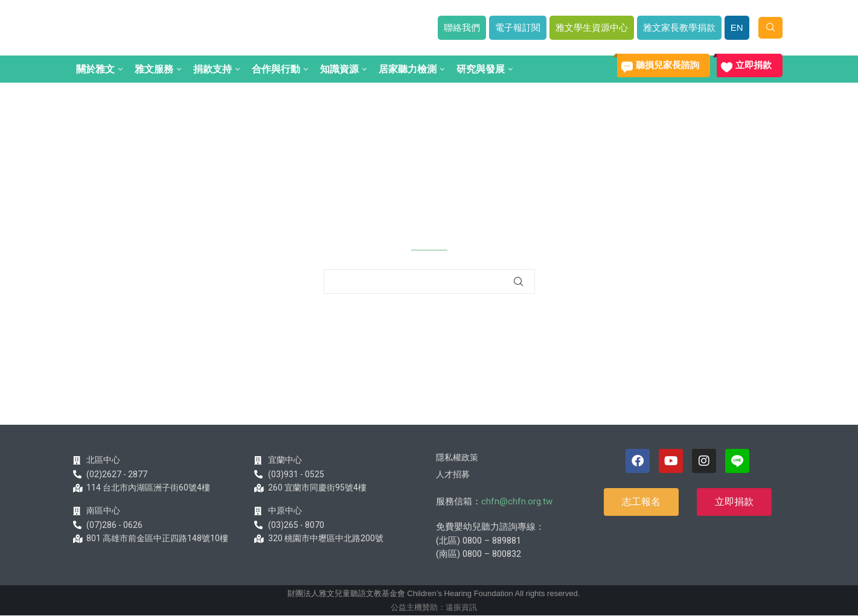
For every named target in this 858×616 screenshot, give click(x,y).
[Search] (770, 28)
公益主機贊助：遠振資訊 (434, 607)
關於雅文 (95, 69)
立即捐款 (754, 65)
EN (737, 27)
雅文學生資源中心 (592, 27)
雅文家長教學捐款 (679, 27)
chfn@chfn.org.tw (517, 501)
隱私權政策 (457, 457)
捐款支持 (213, 69)
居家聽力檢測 (408, 69)
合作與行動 (276, 69)
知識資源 (339, 69)
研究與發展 (481, 69)
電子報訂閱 (518, 27)
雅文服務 (154, 69)
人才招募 (453, 474)
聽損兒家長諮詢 (668, 65)
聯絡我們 (462, 27)
